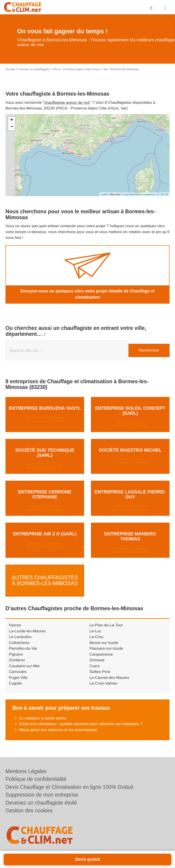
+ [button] (12, 120)
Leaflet (104, 194)
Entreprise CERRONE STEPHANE (45, 494)
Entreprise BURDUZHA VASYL (45, 408)
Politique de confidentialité (36, 779)
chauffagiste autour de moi (67, 103)
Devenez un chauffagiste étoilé (41, 803)
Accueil (10, 69)
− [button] (12, 127)
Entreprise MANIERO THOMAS (130, 536)
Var (105, 69)
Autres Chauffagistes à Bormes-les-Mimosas (45, 578)
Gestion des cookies (29, 811)
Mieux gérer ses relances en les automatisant (58, 725)
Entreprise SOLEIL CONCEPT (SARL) (130, 411)
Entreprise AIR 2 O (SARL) (45, 534)
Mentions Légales (26, 771)
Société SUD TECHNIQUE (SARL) (45, 453)
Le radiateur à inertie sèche (43, 714)
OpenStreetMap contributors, (140, 194)
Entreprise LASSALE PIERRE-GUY (130, 494)
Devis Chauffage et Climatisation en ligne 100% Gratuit (69, 787)
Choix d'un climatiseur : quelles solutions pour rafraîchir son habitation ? (81, 719)
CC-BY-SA (162, 194)
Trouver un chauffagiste (34, 69)
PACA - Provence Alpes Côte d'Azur (76, 69)
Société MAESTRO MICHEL (130, 450)
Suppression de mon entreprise (42, 795)
